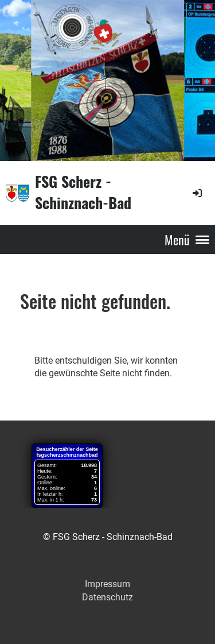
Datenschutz (107, 597)
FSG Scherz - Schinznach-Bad (83, 192)
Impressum (107, 584)
